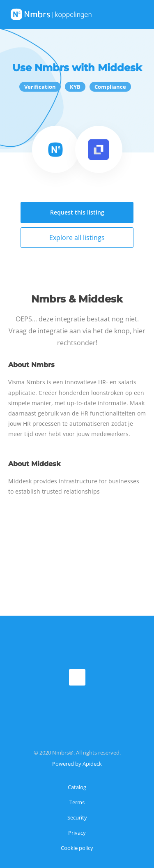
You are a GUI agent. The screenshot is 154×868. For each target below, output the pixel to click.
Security (77, 817)
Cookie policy (77, 848)
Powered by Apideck (77, 764)
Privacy (77, 833)
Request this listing (77, 212)
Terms (77, 802)
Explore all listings (77, 238)
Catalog (77, 787)
